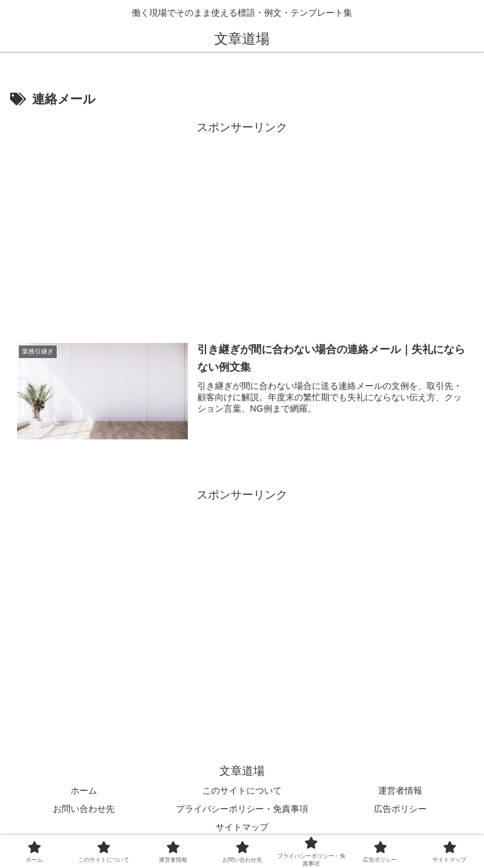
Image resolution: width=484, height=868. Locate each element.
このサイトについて (242, 790)
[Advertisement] (242, 226)
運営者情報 (400, 790)
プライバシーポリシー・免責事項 (242, 809)
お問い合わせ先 (84, 809)
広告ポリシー (400, 809)
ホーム (84, 790)
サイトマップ (242, 827)
